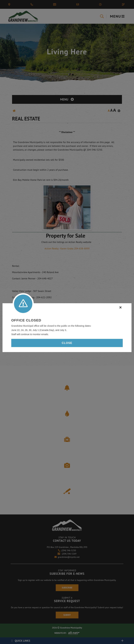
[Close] (120, 307)
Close (67, 343)
